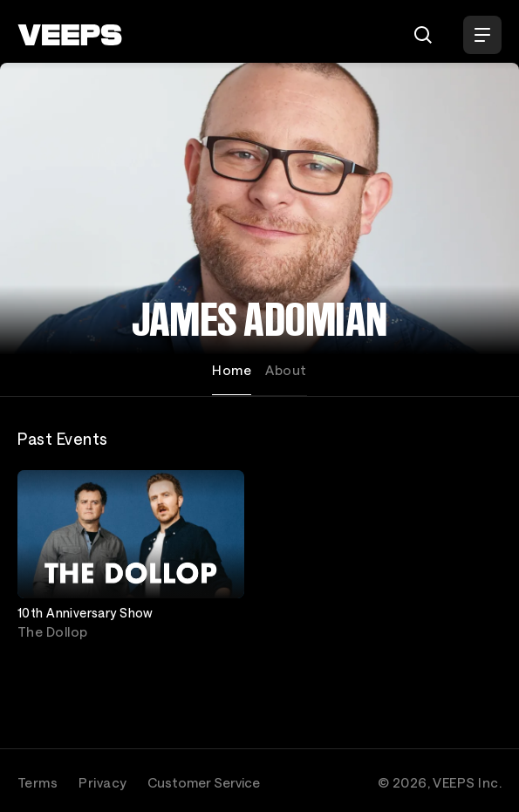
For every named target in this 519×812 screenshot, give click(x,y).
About (286, 370)
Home (232, 370)
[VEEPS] (70, 35)
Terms (38, 782)
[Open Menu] (482, 35)
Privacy (102, 782)
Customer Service (204, 782)
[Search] (423, 35)
